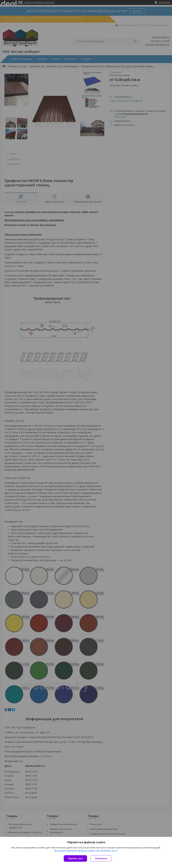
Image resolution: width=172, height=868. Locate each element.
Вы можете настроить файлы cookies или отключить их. (85, 851)
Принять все (75, 858)
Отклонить (101, 858)
